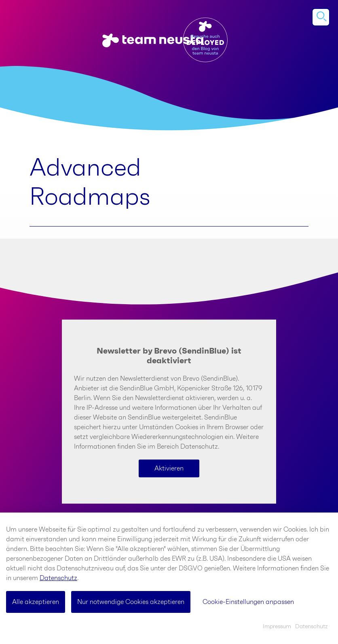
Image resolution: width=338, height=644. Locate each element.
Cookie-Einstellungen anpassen (248, 602)
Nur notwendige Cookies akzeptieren (131, 602)
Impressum (277, 627)
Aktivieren (169, 468)
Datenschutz (58, 578)
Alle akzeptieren (36, 602)
